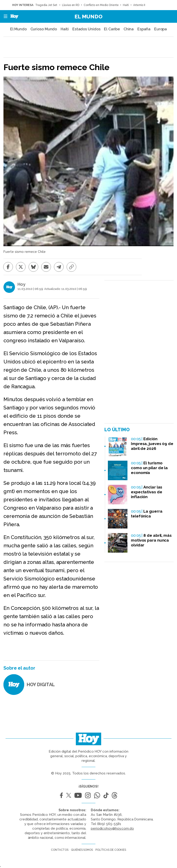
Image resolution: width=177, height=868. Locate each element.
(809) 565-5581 (109, 824)
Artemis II (139, 5)
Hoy (21, 284)
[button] (4, 16)
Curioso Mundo (44, 29)
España (144, 29)
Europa (161, 29)
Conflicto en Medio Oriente (101, 5)
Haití (126, 5)
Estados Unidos (86, 29)
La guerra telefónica (147, 514)
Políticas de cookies (111, 850)
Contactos (60, 850)
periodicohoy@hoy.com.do (112, 828)
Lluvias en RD (71, 5)
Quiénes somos (82, 850)
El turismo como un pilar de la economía (149, 468)
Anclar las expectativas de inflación (147, 492)
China (129, 29)
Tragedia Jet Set (46, 5)
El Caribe (112, 29)
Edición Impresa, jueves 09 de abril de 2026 (152, 444)
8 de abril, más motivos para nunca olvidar (151, 540)
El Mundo (88, 16)
